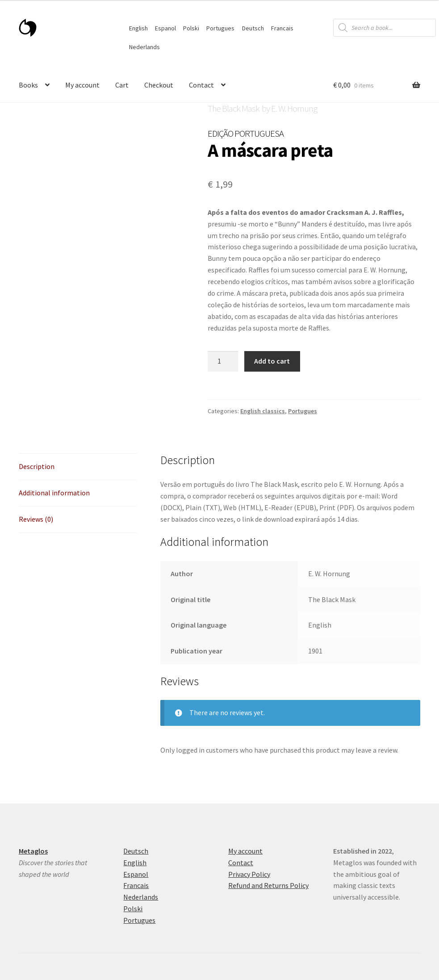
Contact (201, 85)
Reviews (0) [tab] (36, 519)
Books (28, 85)
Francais (282, 28)
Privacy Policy (249, 874)
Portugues (220, 28)
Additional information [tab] (54, 493)
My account (82, 85)
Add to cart (272, 361)
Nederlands (144, 47)
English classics (263, 411)
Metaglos (33, 851)
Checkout (159, 85)
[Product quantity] (223, 361)
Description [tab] (37, 466)
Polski (191, 28)
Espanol (165, 28)
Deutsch (253, 28)
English (138, 28)
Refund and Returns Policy (268, 885)
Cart (122, 85)
